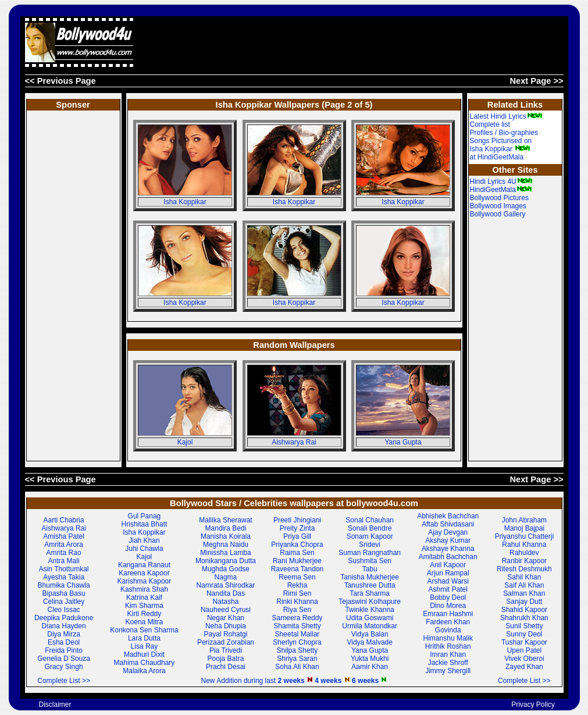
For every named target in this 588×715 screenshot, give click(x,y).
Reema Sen (297, 577)
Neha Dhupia (226, 626)
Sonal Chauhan (370, 520)
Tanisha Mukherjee (370, 577)
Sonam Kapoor (370, 536)
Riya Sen (297, 610)
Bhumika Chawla (64, 585)
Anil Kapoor (448, 565)
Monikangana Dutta (226, 561)
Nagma (226, 577)
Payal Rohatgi (226, 634)
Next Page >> (536, 81)
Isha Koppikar (185, 202)
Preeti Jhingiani (297, 520)
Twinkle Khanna (370, 610)
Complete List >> (64, 681)
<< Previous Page (60, 81)
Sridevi (370, 545)
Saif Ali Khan (524, 585)
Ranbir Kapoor (524, 561)
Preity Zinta (297, 528)
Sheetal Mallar (297, 634)
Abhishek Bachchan (448, 516)
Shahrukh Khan (524, 618)
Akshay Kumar (448, 540)
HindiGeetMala (501, 190)
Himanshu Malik (448, 638)
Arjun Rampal (448, 573)
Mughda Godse (226, 569)
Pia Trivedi (226, 650)
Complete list (490, 124)
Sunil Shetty (524, 626)
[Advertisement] (352, 42)
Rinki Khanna (297, 602)
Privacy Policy (533, 705)
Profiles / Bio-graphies (504, 133)
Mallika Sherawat (225, 520)
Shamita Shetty (297, 626)
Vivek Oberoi (524, 659)
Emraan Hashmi (448, 614)
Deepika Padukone (64, 618)
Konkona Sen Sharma (144, 630)
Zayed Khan (524, 667)
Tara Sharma (370, 593)
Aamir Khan (370, 667)
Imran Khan (448, 654)
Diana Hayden (64, 626)
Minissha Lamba (225, 553)
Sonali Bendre (370, 528)
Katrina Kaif (144, 597)
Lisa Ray (145, 646)
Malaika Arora (144, 671)
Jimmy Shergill (448, 671)
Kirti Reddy (145, 614)
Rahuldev (524, 553)
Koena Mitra (145, 622)
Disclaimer (55, 705)
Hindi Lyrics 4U (501, 182)
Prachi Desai (226, 667)
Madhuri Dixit (144, 654)
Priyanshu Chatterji (524, 536)
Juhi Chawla (144, 549)
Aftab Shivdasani (448, 524)
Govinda (448, 630)
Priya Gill (297, 536)
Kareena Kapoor (144, 573)
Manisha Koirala (226, 536)
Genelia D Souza (64, 659)
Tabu (370, 569)
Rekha (297, 585)
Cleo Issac (64, 610)
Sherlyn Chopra (297, 642)
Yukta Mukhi (370, 659)
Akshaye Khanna (448, 549)
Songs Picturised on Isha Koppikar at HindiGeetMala (501, 149)
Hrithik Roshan (448, 646)
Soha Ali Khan (297, 667)
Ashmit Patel (448, 589)
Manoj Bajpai (524, 528)
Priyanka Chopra (297, 545)
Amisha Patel (64, 536)
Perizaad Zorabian (226, 642)
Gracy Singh (64, 667)
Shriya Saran (297, 659)
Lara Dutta (144, 638)
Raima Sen (297, 553)
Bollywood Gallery (498, 214)
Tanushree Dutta (370, 585)
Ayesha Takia (64, 577)
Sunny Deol (524, 634)
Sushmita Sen (370, 561)
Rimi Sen (297, 593)
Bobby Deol (448, 597)
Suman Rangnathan (370, 553)
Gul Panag (145, 516)
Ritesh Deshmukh (524, 569)
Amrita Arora (64, 545)
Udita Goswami (370, 618)
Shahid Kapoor (524, 610)
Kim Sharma (144, 606)
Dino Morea (448, 606)
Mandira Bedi (226, 528)
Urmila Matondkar (370, 626)
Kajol (185, 442)
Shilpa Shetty (297, 650)
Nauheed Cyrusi (226, 610)
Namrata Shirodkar (226, 585)
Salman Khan (524, 593)
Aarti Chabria (64, 520)
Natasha (226, 602)
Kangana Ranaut (144, 565)
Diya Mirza (64, 634)
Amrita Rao (64, 553)
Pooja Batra (226, 659)
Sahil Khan (524, 577)
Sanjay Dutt (524, 602)
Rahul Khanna (524, 545)
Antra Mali (64, 561)
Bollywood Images (498, 206)
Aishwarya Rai (294, 442)
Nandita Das (226, 593)
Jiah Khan (144, 540)
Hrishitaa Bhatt (145, 524)
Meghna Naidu (226, 545)
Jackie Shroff (448, 663)
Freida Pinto (64, 650)
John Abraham (524, 520)
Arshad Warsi (448, 581)
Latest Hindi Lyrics (507, 116)
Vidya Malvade (370, 642)
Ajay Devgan (448, 532)
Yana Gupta (403, 442)
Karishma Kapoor (145, 581)
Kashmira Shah (144, 589)
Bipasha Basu (64, 593)
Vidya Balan (370, 634)
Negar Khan (226, 618)
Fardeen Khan (448, 622)
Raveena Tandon (297, 569)
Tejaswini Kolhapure (370, 602)
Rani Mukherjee (297, 561)
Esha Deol (64, 642)
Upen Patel (524, 650)
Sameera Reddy (297, 618)
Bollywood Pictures (499, 198)
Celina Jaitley (64, 602)
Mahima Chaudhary (145, 663)
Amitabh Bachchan (448, 557)
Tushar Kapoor (524, 642)
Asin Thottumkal (64, 569)
